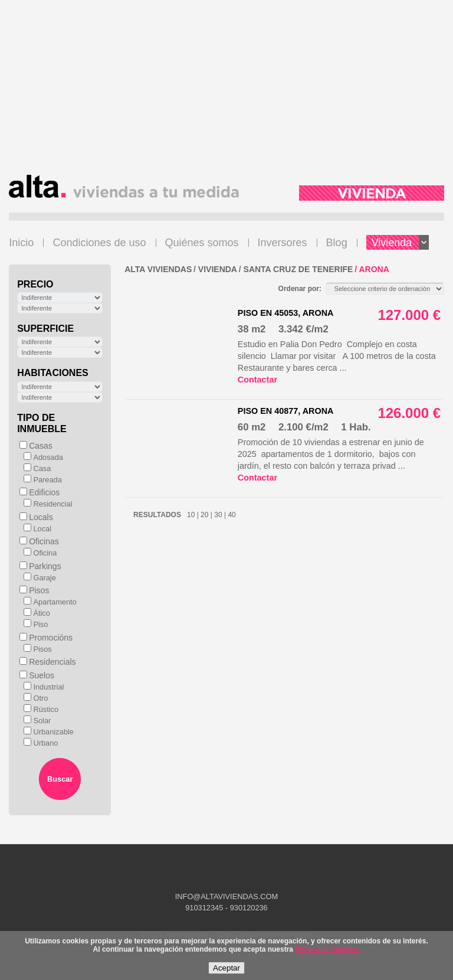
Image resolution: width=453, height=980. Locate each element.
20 (205, 515)
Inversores (283, 243)
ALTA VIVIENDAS (158, 269)
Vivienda (401, 242)
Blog (337, 243)
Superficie (45, 329)
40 (231, 515)
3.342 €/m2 (303, 329)
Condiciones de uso (99, 243)
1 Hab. (356, 427)
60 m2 (252, 427)
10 (191, 515)
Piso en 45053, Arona (286, 313)
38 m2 (252, 329)
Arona (374, 269)
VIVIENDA (218, 269)
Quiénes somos (202, 243)
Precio (35, 284)
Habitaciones (53, 373)
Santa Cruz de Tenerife (298, 269)
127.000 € (409, 315)
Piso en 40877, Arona (286, 411)
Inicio (21, 243)
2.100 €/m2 (303, 427)
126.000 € (409, 413)
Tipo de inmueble (42, 423)
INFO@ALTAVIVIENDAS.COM (226, 896)
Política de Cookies (327, 949)
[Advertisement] (226, 92)
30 (218, 515)
